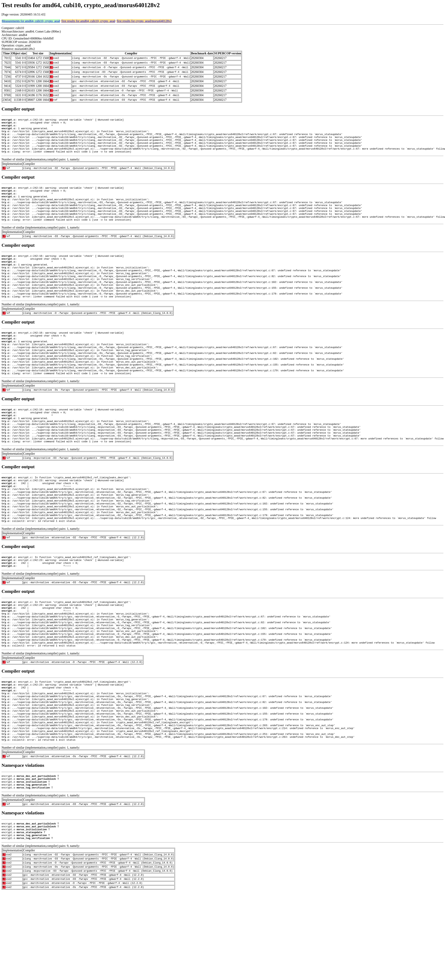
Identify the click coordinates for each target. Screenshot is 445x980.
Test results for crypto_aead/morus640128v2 (144, 21)
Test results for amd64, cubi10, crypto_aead (88, 21)
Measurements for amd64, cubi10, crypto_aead (31, 21)
